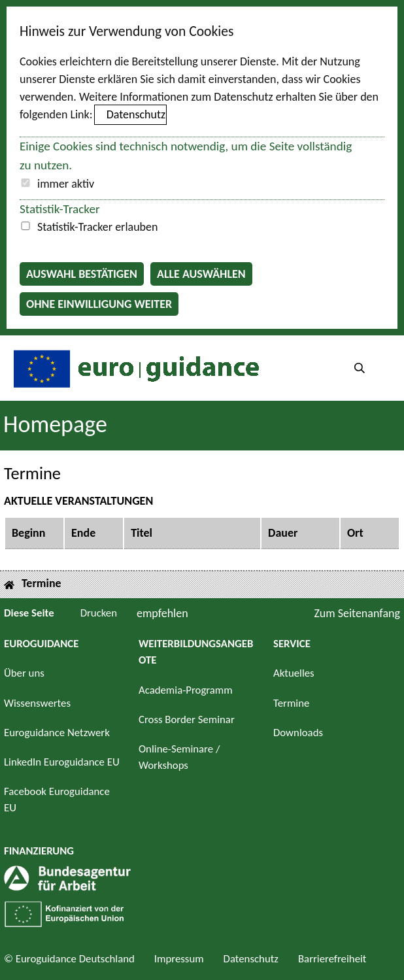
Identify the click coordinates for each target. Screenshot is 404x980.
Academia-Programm (186, 690)
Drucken (99, 613)
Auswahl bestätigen (82, 274)
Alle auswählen (201, 274)
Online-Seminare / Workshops (179, 757)
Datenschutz (136, 114)
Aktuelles (294, 673)
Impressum (179, 959)
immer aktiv (66, 184)
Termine (291, 703)
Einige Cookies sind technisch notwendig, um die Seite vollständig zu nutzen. (186, 156)
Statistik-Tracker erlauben (97, 227)
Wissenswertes (37, 703)
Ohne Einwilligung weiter (99, 304)
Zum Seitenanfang (357, 613)
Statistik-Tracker (60, 209)
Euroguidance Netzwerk (57, 733)
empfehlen (162, 613)
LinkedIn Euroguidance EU (62, 762)
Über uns (24, 673)
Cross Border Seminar (187, 719)
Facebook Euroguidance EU (57, 800)
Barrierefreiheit (332, 959)
